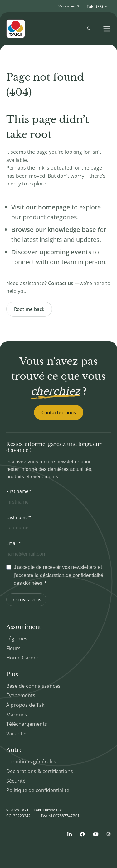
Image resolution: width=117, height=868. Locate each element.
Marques (17, 715)
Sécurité (16, 781)
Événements (21, 695)
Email (12, 543)
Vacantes (17, 734)
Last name (17, 517)
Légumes (17, 639)
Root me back (29, 309)
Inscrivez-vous (26, 600)
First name (17, 491)
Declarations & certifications (40, 771)
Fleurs (13, 648)
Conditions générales (31, 762)
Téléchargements (27, 724)
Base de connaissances (33, 686)
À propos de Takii (27, 705)
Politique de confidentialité (38, 790)
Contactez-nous (59, 412)
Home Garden (23, 658)
